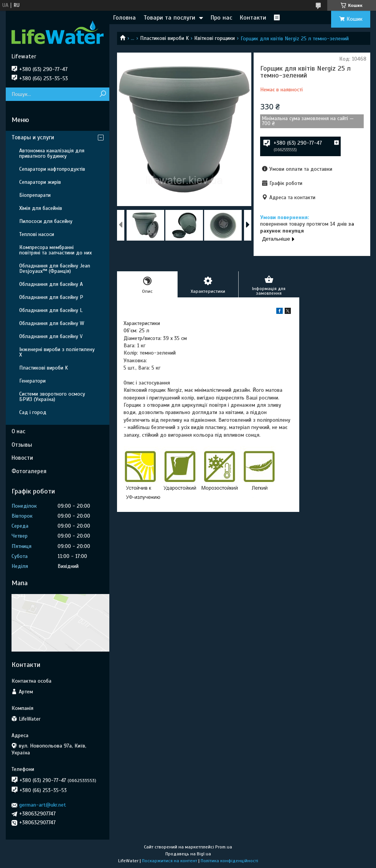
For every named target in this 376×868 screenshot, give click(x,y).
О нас (18, 431)
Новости (22, 458)
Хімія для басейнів (41, 208)
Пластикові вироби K (164, 38)
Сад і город (33, 412)
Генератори (32, 381)
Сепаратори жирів (40, 182)
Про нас (221, 18)
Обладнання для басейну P (51, 297)
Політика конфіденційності (229, 861)
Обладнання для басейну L (51, 310)
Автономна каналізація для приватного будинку (52, 153)
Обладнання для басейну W (52, 323)
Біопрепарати (35, 195)
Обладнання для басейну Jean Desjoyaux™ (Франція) (55, 268)
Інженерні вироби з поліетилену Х (57, 352)
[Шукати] (103, 94)
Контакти (253, 18)
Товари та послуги (169, 18)
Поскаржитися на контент (170, 861)
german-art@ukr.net (43, 805)
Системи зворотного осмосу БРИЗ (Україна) (52, 397)
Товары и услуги (33, 137)
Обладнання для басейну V (51, 336)
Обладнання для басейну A (51, 284)
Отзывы (22, 445)
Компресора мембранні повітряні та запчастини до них (55, 250)
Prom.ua (224, 847)
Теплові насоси (37, 234)
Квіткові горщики (214, 38)
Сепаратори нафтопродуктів (52, 169)
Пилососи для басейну (46, 221)
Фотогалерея (29, 471)
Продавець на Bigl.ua (188, 854)
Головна (125, 18)
